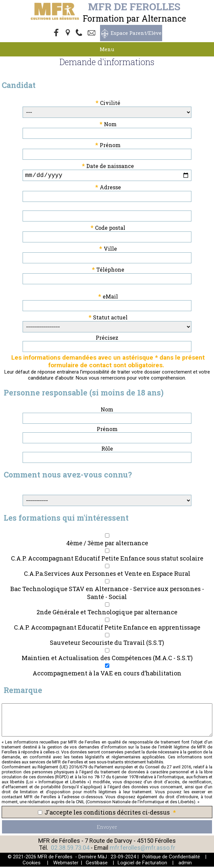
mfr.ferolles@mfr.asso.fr (142, 849)
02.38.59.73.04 (70, 849)
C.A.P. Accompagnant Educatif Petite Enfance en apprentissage (107, 629)
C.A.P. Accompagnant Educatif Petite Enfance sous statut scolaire (107, 560)
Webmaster (66, 864)
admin (185, 864)
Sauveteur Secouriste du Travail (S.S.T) (107, 644)
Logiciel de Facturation (142, 864)
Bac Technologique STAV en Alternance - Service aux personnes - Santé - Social (107, 594)
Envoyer (107, 828)
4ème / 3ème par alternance (107, 544)
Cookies (32, 864)
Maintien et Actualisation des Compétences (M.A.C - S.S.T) (107, 659)
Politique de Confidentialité (171, 858)
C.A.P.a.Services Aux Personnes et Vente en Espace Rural (107, 575)
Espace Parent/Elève (136, 33)
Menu (107, 49)
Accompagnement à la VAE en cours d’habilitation (107, 674)
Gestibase (97, 864)
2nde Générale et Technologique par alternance (107, 613)
